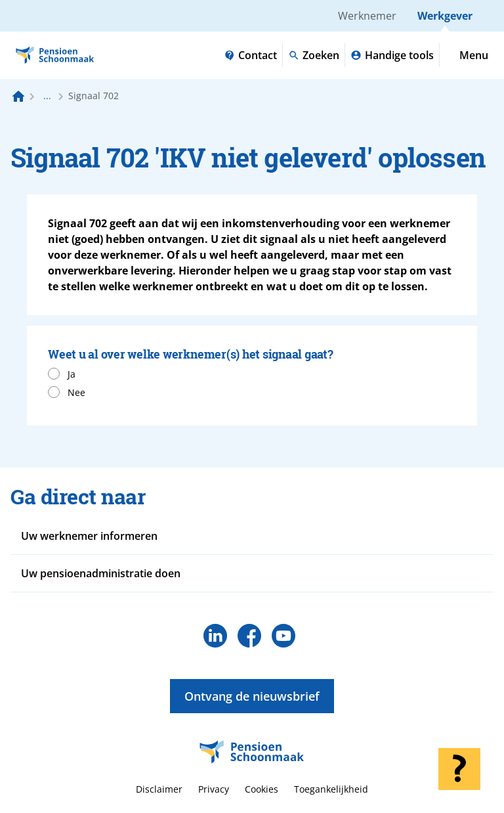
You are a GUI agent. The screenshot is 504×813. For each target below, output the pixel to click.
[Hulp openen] (459, 769)
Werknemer (367, 16)
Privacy (214, 789)
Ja (72, 374)
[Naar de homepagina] (18, 96)
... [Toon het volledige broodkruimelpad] (47, 96)
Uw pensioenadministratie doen (101, 573)
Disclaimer (159, 789)
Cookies (262, 789)
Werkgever (445, 16)
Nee (76, 392)
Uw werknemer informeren (89, 536)
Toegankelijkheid (331, 789)
